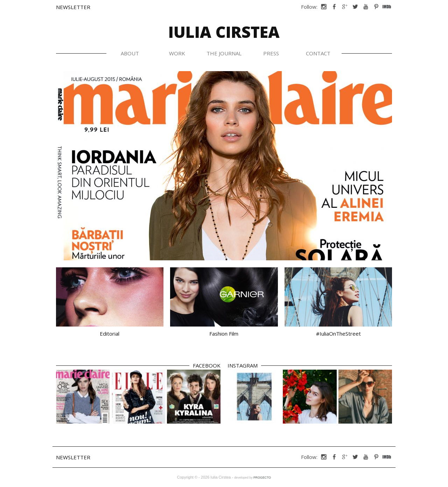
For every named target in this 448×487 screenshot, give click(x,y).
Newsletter (73, 7)
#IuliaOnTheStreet (338, 334)
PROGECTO (262, 478)
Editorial (110, 334)
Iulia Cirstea (224, 32)
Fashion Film (224, 334)
